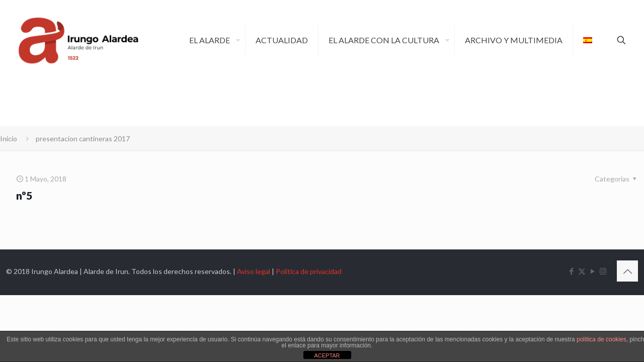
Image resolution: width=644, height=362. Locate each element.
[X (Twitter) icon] (582, 271)
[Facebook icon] (571, 271)
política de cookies (601, 339)
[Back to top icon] (627, 271)
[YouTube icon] (592, 271)
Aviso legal (254, 271)
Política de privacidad (309, 271)
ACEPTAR (327, 355)
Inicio (9, 139)
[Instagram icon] (603, 271)
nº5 (24, 195)
